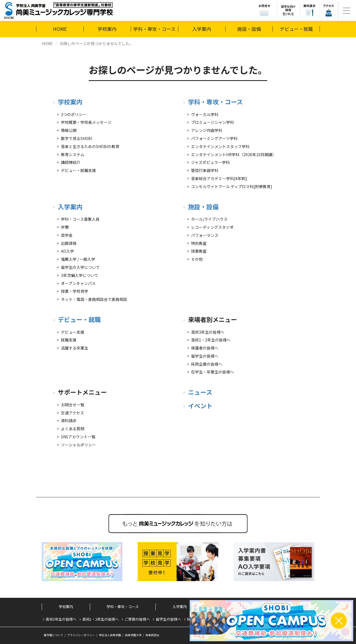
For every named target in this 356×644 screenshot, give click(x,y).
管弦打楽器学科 (205, 170)
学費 (65, 227)
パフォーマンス (205, 235)
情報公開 (69, 130)
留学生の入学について (80, 267)
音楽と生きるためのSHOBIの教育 (90, 146)
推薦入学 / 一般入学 (78, 259)
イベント (200, 405)
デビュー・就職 (296, 29)
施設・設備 (249, 29)
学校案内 (107, 29)
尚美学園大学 (133, 635)
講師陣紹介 (71, 162)
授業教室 (199, 251)
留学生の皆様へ (205, 356)
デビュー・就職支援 (78, 170)
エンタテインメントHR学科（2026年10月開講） (234, 154)
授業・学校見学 (75, 291)
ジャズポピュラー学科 (210, 162)
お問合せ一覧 (73, 405)
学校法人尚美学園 (110, 635)
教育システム (73, 154)
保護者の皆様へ (205, 348)
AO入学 (67, 251)
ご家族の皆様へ (137, 619)
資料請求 (69, 421)
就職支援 (69, 340)
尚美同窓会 (152, 635)
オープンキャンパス (78, 283)
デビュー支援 (73, 332)
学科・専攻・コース (154, 29)
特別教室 (199, 243)
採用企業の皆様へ (207, 364)
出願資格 (69, 243)
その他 (197, 259)
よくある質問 (73, 429)
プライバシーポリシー (81, 635)
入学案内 (202, 29)
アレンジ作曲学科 (207, 130)
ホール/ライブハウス (209, 219)
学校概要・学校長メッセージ (86, 122)
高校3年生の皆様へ (208, 332)
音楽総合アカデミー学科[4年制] (219, 178)
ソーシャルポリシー (78, 445)
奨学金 (67, 235)
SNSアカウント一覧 (78, 437)
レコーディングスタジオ (212, 227)
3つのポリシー (74, 114)
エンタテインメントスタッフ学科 (220, 146)
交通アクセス (72, 413)
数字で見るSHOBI (76, 138)
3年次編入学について (80, 275)
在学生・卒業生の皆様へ (212, 372)
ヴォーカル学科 (205, 114)
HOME (60, 29)
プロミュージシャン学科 (212, 122)
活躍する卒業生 (75, 348)
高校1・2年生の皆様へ (211, 340)
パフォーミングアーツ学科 (214, 138)
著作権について (53, 635)
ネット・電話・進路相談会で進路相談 (94, 299)
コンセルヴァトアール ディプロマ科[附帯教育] (232, 186)
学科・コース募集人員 (80, 219)
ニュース (200, 392)
